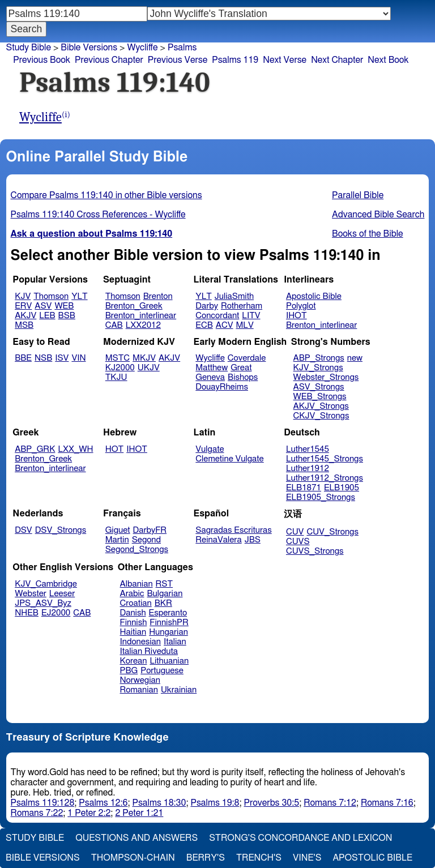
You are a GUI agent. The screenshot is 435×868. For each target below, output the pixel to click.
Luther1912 (308, 469)
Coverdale (247, 358)
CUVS (298, 542)
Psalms (182, 48)
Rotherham (242, 306)
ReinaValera (218, 540)
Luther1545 (308, 449)
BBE (23, 358)
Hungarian (169, 632)
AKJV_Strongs (321, 406)
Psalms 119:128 (43, 803)
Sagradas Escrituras (233, 530)
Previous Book (42, 60)
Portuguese (162, 671)
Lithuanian (169, 661)
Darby (207, 306)
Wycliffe (40, 117)
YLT (79, 296)
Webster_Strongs (326, 377)
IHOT (297, 316)
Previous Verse (178, 60)
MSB (24, 325)
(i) (66, 115)
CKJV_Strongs (321, 416)
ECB (204, 325)
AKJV (25, 316)
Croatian (136, 603)
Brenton (158, 296)
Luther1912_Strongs (325, 478)
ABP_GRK (35, 449)
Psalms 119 (235, 60)
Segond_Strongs (137, 550)
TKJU (116, 377)
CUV (295, 532)
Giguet (118, 530)
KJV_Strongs (318, 368)
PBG (129, 671)
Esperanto (168, 613)
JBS (253, 540)
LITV (251, 316)
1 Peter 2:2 (89, 813)
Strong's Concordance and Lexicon (300, 838)
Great (241, 368)
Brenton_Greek (134, 306)
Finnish (134, 623)
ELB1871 (304, 488)
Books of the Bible (368, 234)
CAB (114, 325)
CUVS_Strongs (315, 551)
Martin (117, 540)
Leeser (62, 594)
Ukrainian (179, 690)
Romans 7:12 (330, 803)
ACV (225, 325)
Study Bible (29, 48)
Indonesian (141, 642)
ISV (62, 358)
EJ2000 (56, 613)
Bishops (243, 377)
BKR (163, 603)
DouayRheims (222, 387)
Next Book (388, 60)
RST (165, 584)
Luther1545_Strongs (325, 459)
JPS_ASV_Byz (43, 603)
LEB (47, 316)
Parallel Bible (358, 195)
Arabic (132, 594)
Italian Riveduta (149, 651)
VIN (78, 358)
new (355, 358)
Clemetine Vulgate (229, 459)
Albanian (137, 584)
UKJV (149, 368)
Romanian (139, 690)
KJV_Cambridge (46, 584)
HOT (114, 449)
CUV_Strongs (332, 532)
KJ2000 (120, 368)
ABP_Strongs (319, 358)
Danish (133, 613)
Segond (146, 540)
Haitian (133, 632)
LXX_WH (75, 449)
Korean (134, 661)
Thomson (51, 296)
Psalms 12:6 (103, 803)
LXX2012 (143, 325)
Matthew (212, 368)
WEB (64, 306)
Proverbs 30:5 (272, 803)
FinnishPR (169, 623)
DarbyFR (150, 530)
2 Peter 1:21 (139, 813)
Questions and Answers (137, 838)
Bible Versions (89, 48)
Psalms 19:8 (215, 803)
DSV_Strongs (61, 530)
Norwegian (140, 680)
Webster (31, 594)
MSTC (118, 358)
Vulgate (210, 449)
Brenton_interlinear (141, 316)
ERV (23, 306)
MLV (244, 325)
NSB (43, 358)
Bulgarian (165, 594)
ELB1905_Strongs (321, 497)
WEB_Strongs (320, 397)
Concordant (217, 316)
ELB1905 (342, 488)
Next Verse (285, 60)
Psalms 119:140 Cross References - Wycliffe (98, 215)
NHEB (27, 613)
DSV (24, 530)
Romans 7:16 (387, 803)
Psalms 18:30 (159, 803)
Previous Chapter (109, 60)
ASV (43, 306)
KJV (23, 296)
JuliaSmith (234, 296)
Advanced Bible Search (378, 215)
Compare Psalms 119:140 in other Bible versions (106, 195)
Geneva (210, 377)
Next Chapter (337, 60)
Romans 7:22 (37, 813)
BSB (67, 316)
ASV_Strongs (319, 387)
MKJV (144, 358)
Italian (175, 642)
